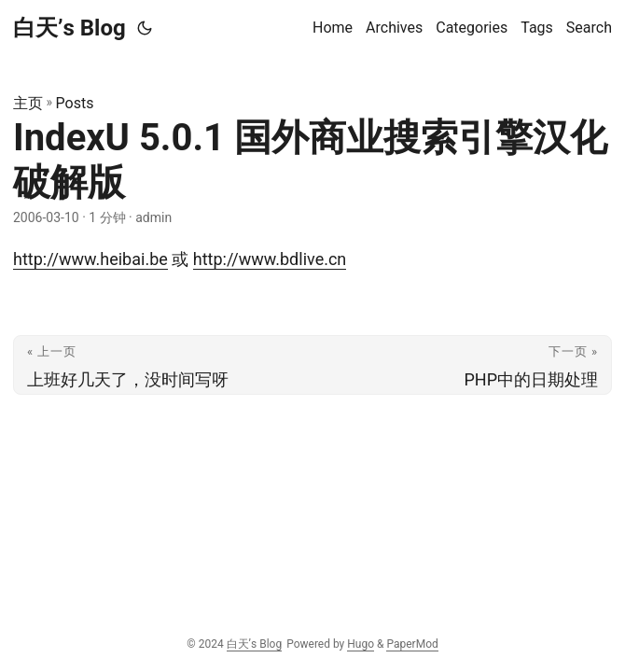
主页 (28, 103)
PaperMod (412, 644)
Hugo (361, 644)
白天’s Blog (69, 28)
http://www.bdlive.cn (270, 259)
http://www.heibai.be (90, 259)
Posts (75, 103)
